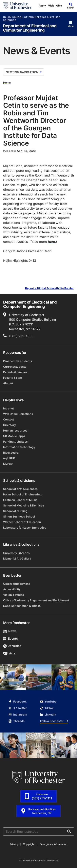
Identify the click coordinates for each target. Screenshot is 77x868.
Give (59, 6)
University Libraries (16, 553)
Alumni (8, 383)
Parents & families (15, 372)
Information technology (19, 447)
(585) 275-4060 (21, 336)
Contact (9, 419)
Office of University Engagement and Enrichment (36, 600)
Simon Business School (19, 516)
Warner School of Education (22, 522)
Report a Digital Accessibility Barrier (49, 288)
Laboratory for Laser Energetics (25, 527)
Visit (51, 6)
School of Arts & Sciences (20, 489)
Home (7, 83)
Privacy (14, 844)
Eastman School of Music (20, 500)
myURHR (9, 458)
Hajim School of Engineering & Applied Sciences (32, 19)
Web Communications (18, 414)
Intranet (9, 408)
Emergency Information (53, 844)
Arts (9, 653)
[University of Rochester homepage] (17, 6)
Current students (15, 367)
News (10, 631)
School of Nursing (15, 511)
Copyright (29, 844)
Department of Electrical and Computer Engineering (30, 28)
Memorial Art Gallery (17, 558)
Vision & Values (14, 595)
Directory (10, 425)
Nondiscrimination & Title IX (22, 606)
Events (10, 639)
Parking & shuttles (15, 441)
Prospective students (18, 361)
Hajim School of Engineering (22, 494)
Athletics (12, 646)
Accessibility (12, 589)
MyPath (8, 464)
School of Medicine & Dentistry (24, 505)
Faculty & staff (13, 378)
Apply (42, 6)
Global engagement (16, 584)
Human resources (15, 430)
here (51, 242)
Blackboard (11, 453)
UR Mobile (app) (14, 436)
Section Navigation (24, 72)
